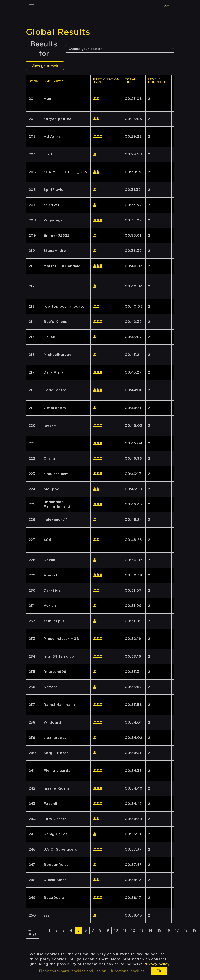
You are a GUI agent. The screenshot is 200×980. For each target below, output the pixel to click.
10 (116, 930)
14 (150, 930)
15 (159, 930)
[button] (92, 971)
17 (177, 930)
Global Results (58, 32)
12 (133, 930)
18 (186, 930)
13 (142, 930)
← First (32, 932)
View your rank (45, 66)
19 (195, 930)
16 (168, 930)
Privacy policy (157, 964)
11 (125, 930)
